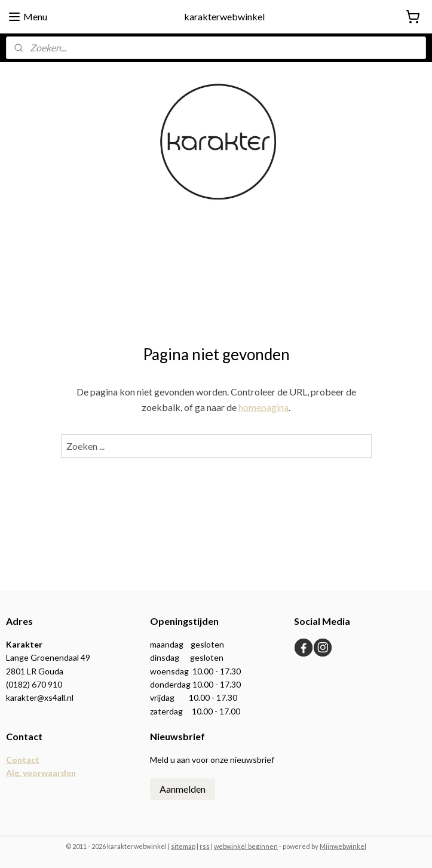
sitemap (183, 846)
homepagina (264, 407)
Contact (23, 760)
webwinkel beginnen (246, 846)
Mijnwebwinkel (343, 846)
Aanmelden (183, 789)
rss (205, 846)
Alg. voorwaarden (41, 773)
